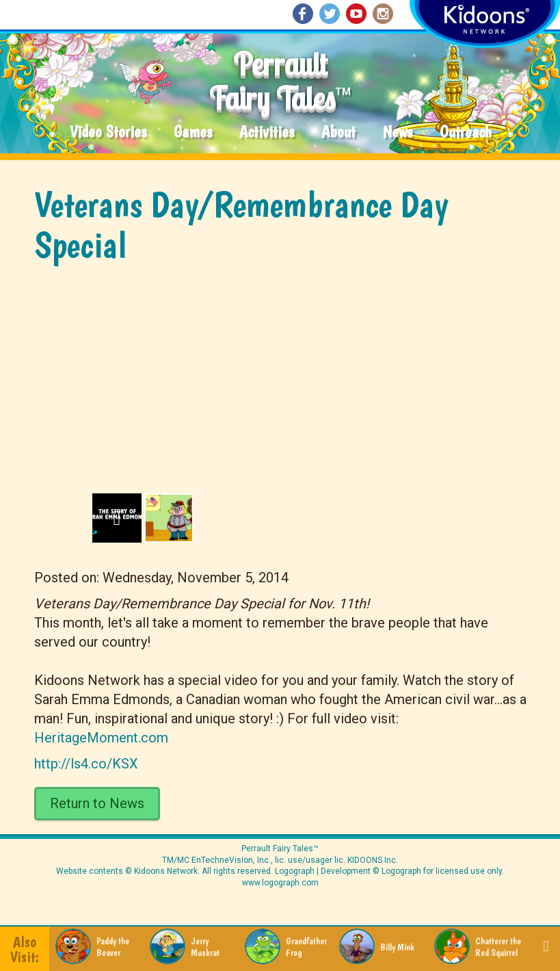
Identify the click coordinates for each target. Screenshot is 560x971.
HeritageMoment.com (101, 738)
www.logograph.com (280, 883)
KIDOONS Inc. (373, 860)
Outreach (466, 132)
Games (193, 132)
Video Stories (108, 132)
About (338, 132)
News (398, 132)
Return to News (97, 803)
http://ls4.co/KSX (86, 764)
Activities (267, 132)
